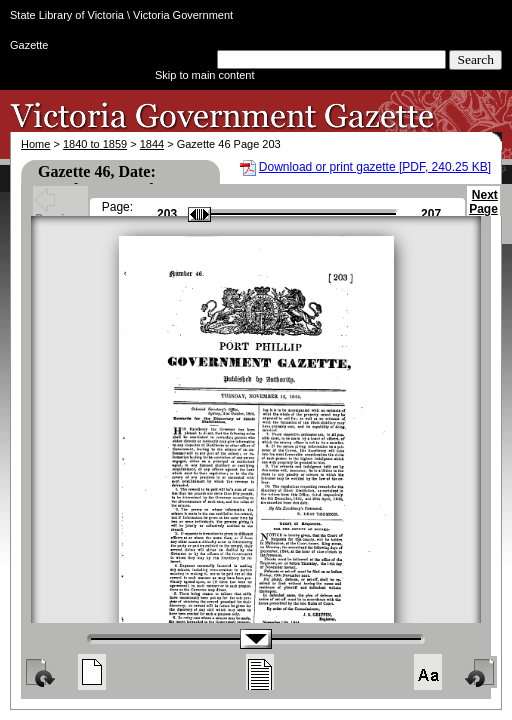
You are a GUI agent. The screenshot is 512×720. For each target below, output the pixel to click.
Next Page (483, 211)
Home (35, 144)
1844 (152, 144)
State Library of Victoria (67, 15)
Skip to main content (205, 75)
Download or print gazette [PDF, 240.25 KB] (375, 167)
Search (475, 59)
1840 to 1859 (95, 144)
